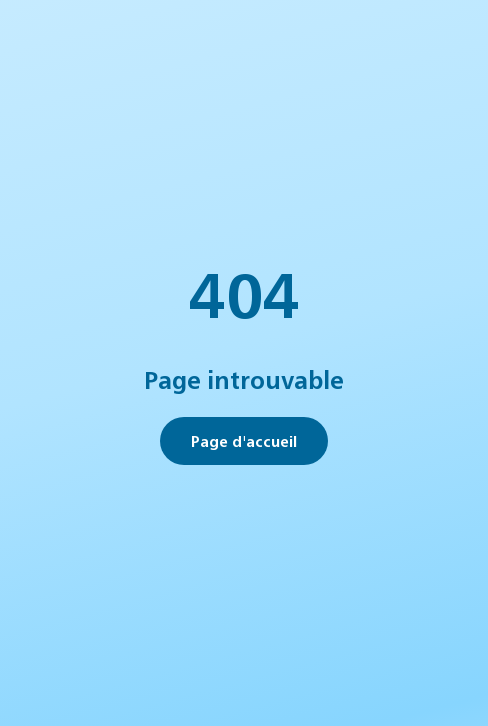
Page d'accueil (244, 440)
